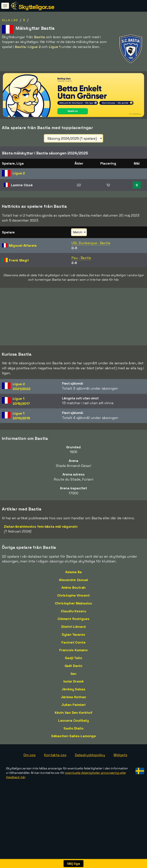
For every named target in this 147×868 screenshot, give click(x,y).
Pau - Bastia (81, 258)
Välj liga (73, 863)
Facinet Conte (73, 656)
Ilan (74, 687)
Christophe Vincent (73, 609)
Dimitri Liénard (73, 641)
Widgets (120, 769)
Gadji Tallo (73, 672)
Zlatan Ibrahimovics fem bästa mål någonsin (41, 540)
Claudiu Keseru (73, 625)
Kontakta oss (55, 769)
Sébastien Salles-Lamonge (74, 750)
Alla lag (10, 20)
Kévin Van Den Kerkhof (74, 727)
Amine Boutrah (74, 601)
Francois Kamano (74, 664)
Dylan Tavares (73, 648)
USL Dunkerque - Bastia (91, 243)
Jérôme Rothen (74, 711)
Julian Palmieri (74, 719)
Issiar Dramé (73, 695)
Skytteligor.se (36, 7)
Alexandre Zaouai (73, 594)
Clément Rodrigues (73, 633)
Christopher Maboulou (73, 617)
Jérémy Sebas (73, 703)
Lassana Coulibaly (73, 734)
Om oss (30, 769)
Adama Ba (73, 586)
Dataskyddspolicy (90, 769)
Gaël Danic (74, 680)
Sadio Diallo (73, 742)
